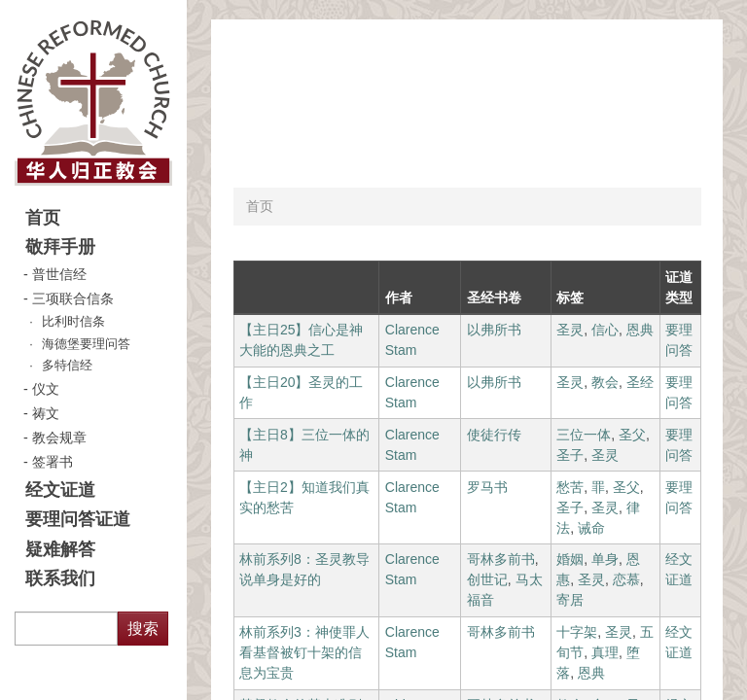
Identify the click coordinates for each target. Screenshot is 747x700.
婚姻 (570, 559)
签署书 (53, 462)
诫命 (591, 528)
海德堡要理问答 (86, 344)
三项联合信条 (73, 298)
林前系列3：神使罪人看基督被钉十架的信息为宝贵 (304, 652)
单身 (605, 559)
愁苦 (570, 487)
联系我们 (60, 578)
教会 (605, 382)
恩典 (640, 330)
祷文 (46, 413)
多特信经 (67, 366)
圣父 (632, 435)
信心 (605, 330)
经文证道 (60, 490)
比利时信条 (73, 322)
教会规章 (59, 437)
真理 (605, 652)
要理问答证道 (78, 519)
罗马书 (487, 487)
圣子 (570, 455)
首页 (43, 218)
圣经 (640, 382)
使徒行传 (494, 435)
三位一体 (584, 435)
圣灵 (570, 330)
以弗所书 (494, 330)
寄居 (570, 600)
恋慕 (626, 579)
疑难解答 (60, 549)
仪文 (46, 389)
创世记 (487, 579)
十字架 (577, 632)
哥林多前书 (501, 559)
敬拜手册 (60, 247)
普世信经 (59, 274)
